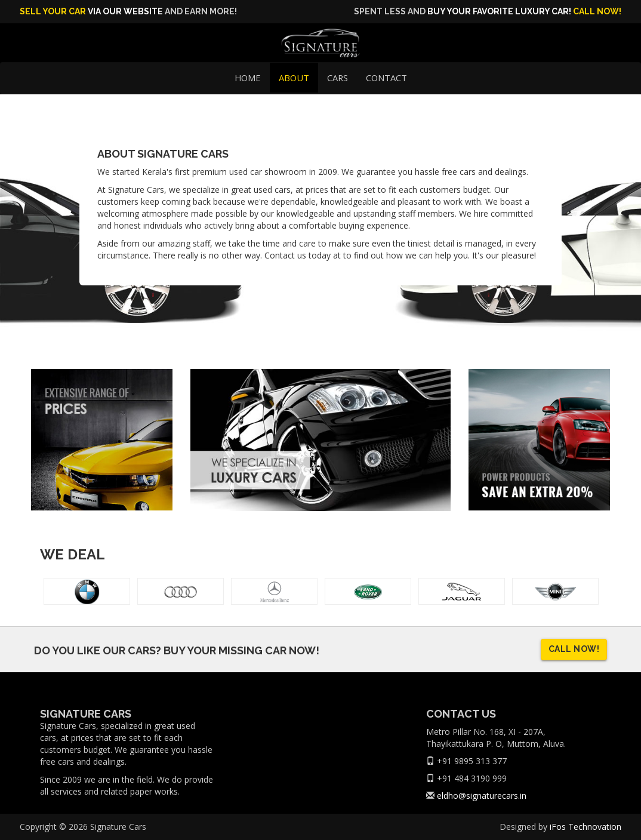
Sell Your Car (53, 11)
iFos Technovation (585, 827)
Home (248, 78)
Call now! (597, 11)
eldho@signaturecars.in (482, 796)
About (294, 78)
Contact (386, 78)
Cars (338, 78)
